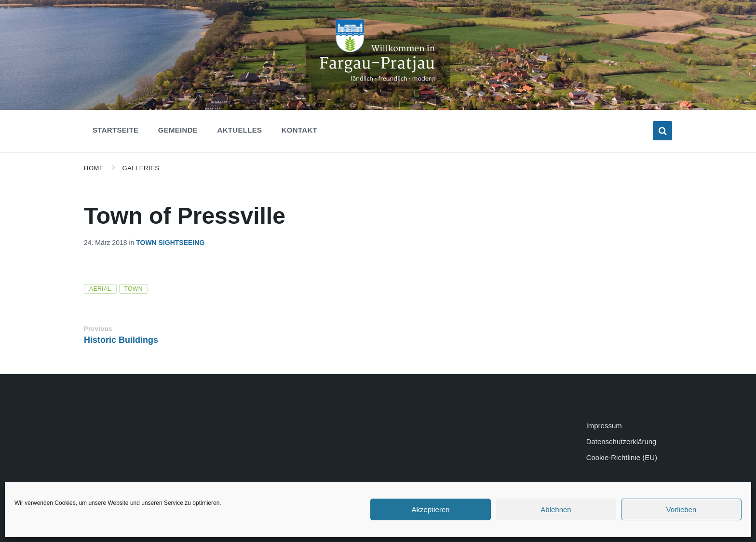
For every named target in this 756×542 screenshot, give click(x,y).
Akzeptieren (430, 509)
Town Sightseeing (170, 243)
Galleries (141, 168)
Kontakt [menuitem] (299, 130)
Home (94, 168)
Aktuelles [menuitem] (240, 130)
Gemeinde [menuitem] (178, 130)
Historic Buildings (121, 340)
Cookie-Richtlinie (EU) (622, 457)
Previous (98, 329)
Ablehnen (556, 509)
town (134, 289)
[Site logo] (378, 86)
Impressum (604, 426)
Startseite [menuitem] (115, 130)
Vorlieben (682, 509)
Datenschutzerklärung (621, 441)
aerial (100, 289)
